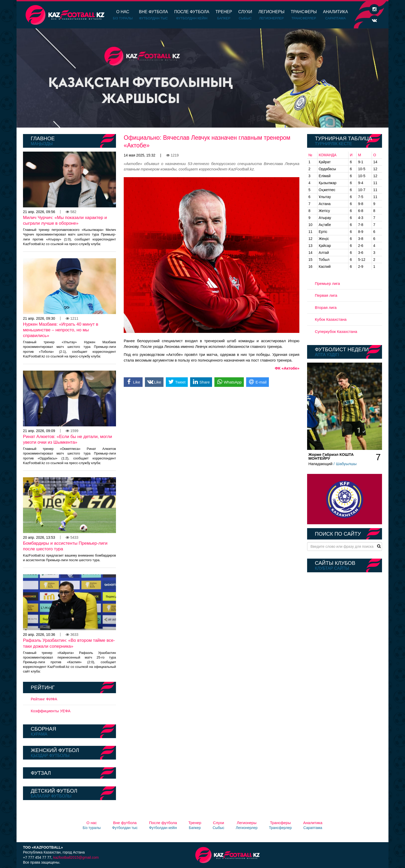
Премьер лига (327, 283)
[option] (202, 78)
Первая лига (326, 295)
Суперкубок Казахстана (336, 331)
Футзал (41, 773)
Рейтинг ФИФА (44, 699)
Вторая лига (326, 307)
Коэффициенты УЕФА (51, 711)
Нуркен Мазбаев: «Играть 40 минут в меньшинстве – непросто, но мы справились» (61, 330)
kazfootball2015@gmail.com (76, 857)
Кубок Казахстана (331, 319)
